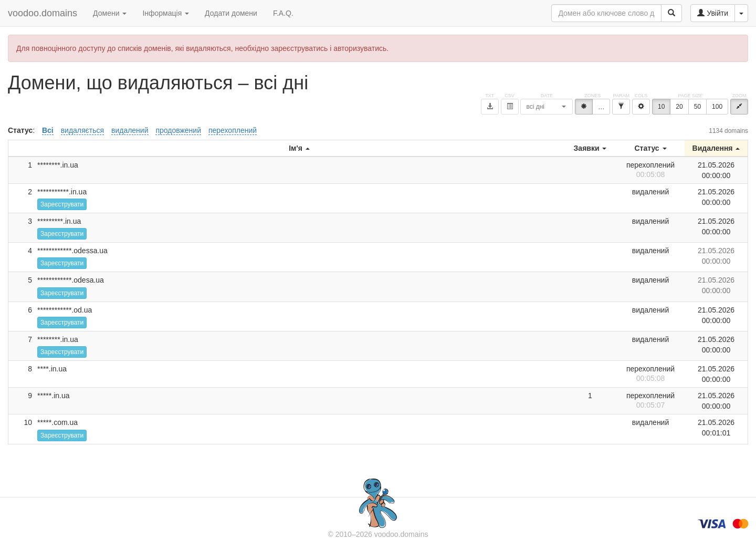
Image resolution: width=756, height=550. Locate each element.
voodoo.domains (43, 13)
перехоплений (233, 130)
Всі (48, 130)
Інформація (166, 13)
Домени (110, 13)
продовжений (178, 130)
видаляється (82, 130)
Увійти (713, 13)
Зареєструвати (62, 204)
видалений (130, 130)
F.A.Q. (283, 13)
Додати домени (231, 13)
